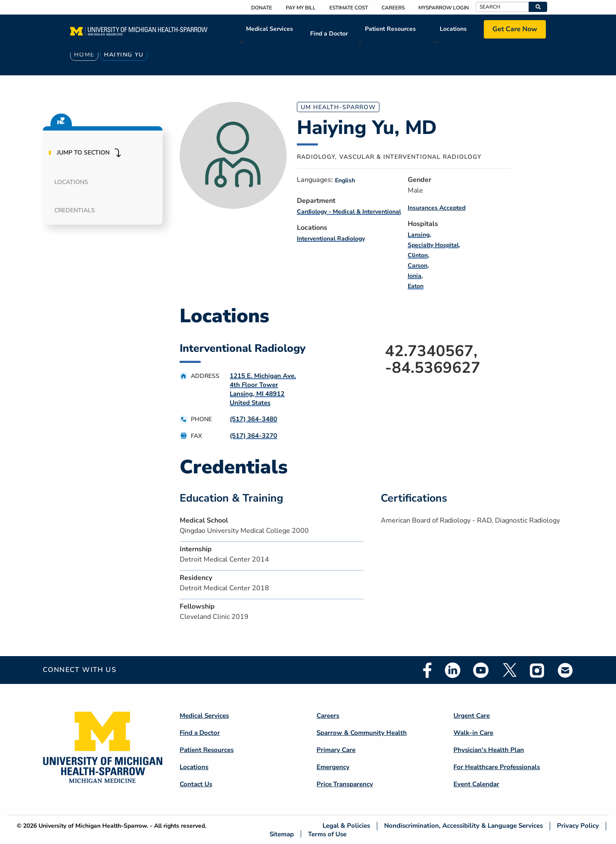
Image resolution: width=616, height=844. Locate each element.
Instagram (537, 670)
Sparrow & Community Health (362, 733)
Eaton (416, 286)
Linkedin (453, 670)
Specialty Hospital (433, 245)
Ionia (415, 276)
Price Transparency (345, 784)
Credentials (75, 210)
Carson (418, 266)
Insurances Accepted (437, 208)
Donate (262, 8)
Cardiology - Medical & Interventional (349, 212)
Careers (393, 8)
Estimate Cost (349, 8)
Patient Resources (390, 29)
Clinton (418, 255)
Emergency (333, 767)
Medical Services (269, 29)
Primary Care (336, 750)
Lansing (419, 235)
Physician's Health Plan (489, 750)
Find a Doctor (329, 34)
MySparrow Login (444, 8)
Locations (453, 29)
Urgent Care (472, 716)
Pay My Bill (301, 8)
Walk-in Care (473, 733)
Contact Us (196, 784)
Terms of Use (327, 834)
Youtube (481, 670)
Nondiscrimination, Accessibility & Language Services (463, 826)
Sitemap (282, 834)
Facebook (427, 670)
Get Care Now (515, 29)
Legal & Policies (346, 826)
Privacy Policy (578, 826)
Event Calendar (476, 784)
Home (84, 55)
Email (566, 670)
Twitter (509, 670)
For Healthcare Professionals (497, 767)
